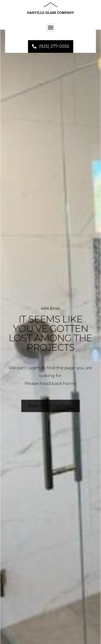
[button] (50, 28)
